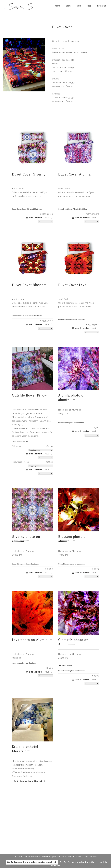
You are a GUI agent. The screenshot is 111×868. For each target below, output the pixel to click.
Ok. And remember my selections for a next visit (32, 862)
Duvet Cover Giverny (29, 174)
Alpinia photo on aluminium (72, 398)
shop (60, 824)
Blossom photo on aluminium (73, 539)
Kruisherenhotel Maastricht (25, 749)
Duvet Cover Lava (72, 285)
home (61, 814)
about (61, 817)
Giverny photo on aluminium (26, 539)
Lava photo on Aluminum (32, 640)
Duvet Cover (62, 27)
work (60, 821)
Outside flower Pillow (29, 395)
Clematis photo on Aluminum (73, 642)
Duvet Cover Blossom (29, 285)
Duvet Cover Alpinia (74, 174)
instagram (63, 827)
